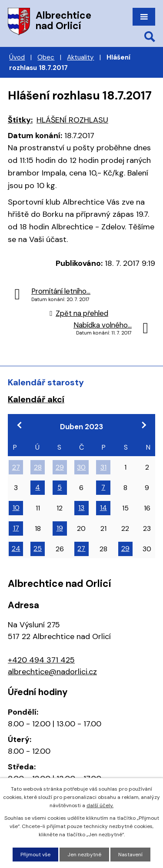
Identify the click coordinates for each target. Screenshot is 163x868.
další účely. (100, 805)
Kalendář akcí (36, 399)
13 (81, 508)
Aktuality (80, 57)
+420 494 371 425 (41, 660)
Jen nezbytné (84, 855)
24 (16, 548)
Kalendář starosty (46, 382)
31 (103, 467)
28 (38, 467)
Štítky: (20, 120)
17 (16, 528)
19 (60, 528)
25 (38, 548)
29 (60, 467)
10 (16, 508)
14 (103, 508)
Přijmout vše (35, 855)
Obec (46, 57)
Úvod (17, 57)
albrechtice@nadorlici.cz (52, 672)
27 (16, 467)
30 (81, 467)
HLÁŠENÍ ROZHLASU (72, 120)
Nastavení (130, 855)
